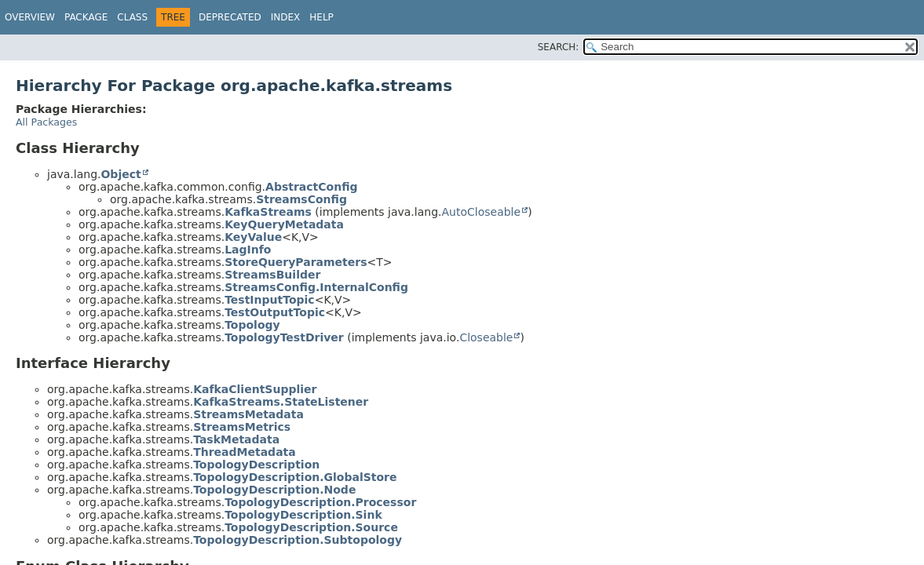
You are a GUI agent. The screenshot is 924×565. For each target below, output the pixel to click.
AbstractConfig (311, 187)
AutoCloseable (482, 212)
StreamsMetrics (242, 427)
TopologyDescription (256, 465)
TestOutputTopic (275, 312)
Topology (252, 325)
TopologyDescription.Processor (320, 502)
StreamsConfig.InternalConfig (316, 287)
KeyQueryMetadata (284, 224)
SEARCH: (559, 47)
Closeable (486, 337)
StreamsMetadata (248, 414)
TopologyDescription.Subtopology (298, 540)
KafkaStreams (268, 212)
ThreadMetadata (245, 452)
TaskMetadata (236, 439)
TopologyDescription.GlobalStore (295, 477)
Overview (30, 17)
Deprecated (230, 17)
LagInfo (248, 250)
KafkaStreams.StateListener (281, 402)
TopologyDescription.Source (311, 527)
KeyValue (253, 237)
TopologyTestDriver (284, 337)
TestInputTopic (270, 300)
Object (121, 174)
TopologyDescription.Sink (303, 515)
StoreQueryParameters (296, 262)
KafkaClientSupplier (255, 389)
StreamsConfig (301, 199)
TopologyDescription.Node (274, 490)
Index (286, 17)
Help (321, 17)
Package (86, 17)
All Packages (46, 122)
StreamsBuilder (272, 275)
